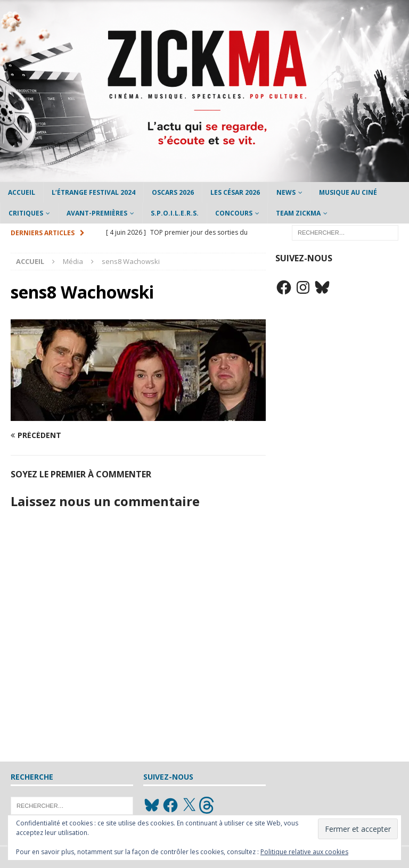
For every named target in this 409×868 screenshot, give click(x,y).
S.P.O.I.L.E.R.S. (175, 213)
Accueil (22, 192)
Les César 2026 (235, 192)
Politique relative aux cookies (304, 852)
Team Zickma (298, 213)
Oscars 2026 (173, 192)
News (286, 192)
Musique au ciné (348, 192)
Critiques (26, 213)
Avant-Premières (97, 213)
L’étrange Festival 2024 (93, 192)
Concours (234, 213)
